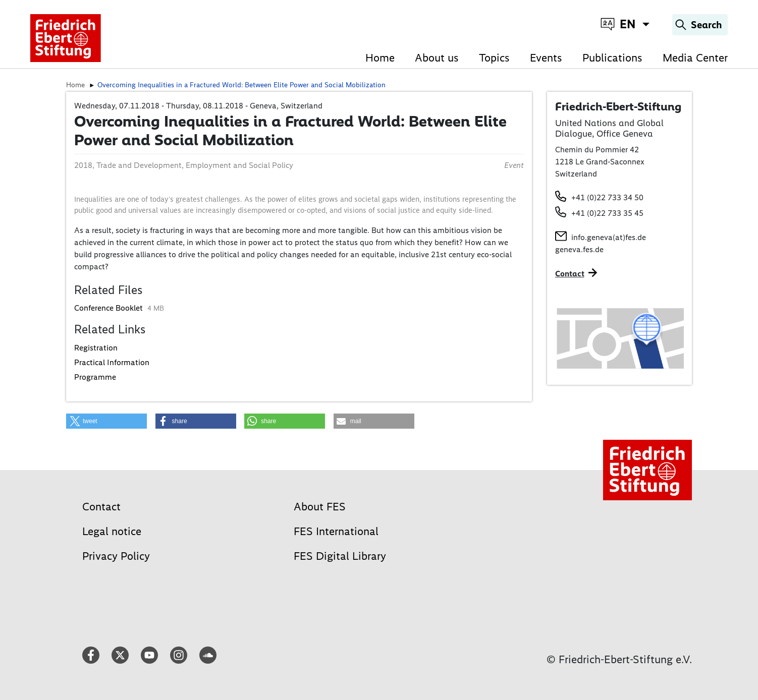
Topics (494, 58)
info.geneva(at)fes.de (609, 237)
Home (380, 58)
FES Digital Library (340, 556)
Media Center (695, 58)
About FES (320, 507)
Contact (101, 507)
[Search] (700, 25)
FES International (336, 531)
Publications (612, 58)
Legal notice (112, 531)
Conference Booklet (110, 308)
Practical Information (112, 362)
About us (437, 58)
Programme (95, 377)
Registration (96, 348)
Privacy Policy (116, 556)
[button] (106, 421)
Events (546, 58)
